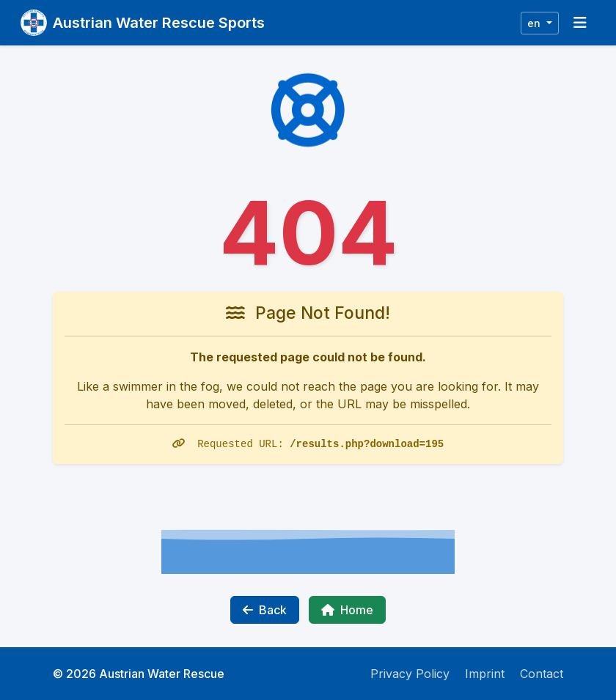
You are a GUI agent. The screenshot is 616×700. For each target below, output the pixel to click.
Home (347, 610)
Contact (542, 674)
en (535, 23)
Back (265, 610)
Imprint (485, 674)
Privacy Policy (410, 674)
